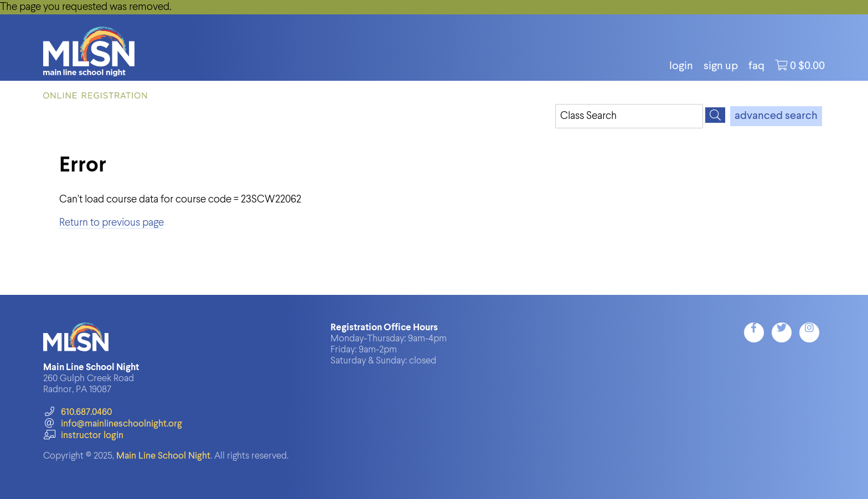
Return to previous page (112, 223)
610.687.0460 (77, 412)
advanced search (776, 116)
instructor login (83, 436)
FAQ (756, 66)
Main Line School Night (163, 456)
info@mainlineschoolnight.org (112, 424)
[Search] (715, 115)
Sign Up (721, 66)
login (681, 66)
